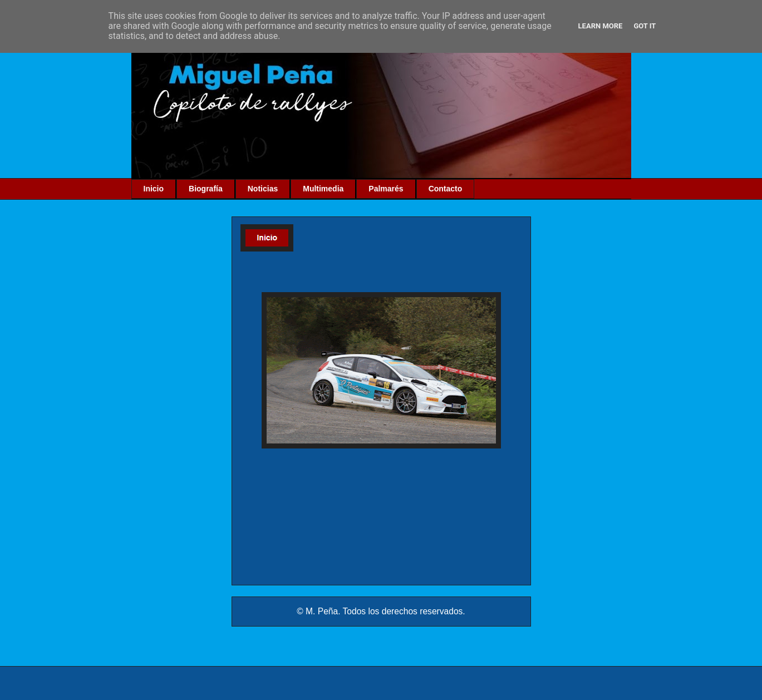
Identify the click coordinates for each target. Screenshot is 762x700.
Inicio (154, 189)
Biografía (206, 189)
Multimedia (323, 189)
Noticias (263, 189)
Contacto (446, 189)
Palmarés (386, 189)
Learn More (601, 26)
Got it (645, 26)
